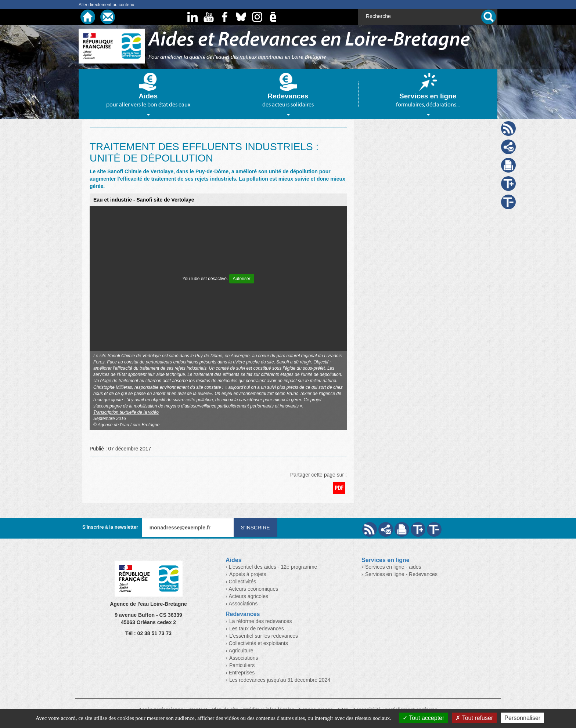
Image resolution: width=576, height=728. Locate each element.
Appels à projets (248, 574)
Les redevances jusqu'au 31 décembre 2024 (280, 680)
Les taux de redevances (257, 629)
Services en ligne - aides (393, 567)
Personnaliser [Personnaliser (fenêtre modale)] (522, 718)
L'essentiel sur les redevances (264, 636)
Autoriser (242, 279)
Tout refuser (474, 718)
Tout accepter (423, 718)
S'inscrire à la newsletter (110, 527)
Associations (244, 658)
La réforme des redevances (260, 621)
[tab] (148, 94)
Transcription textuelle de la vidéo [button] (126, 412)
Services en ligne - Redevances (401, 574)
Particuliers (242, 665)
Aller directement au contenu (106, 5)
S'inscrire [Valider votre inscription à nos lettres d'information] (255, 528)
